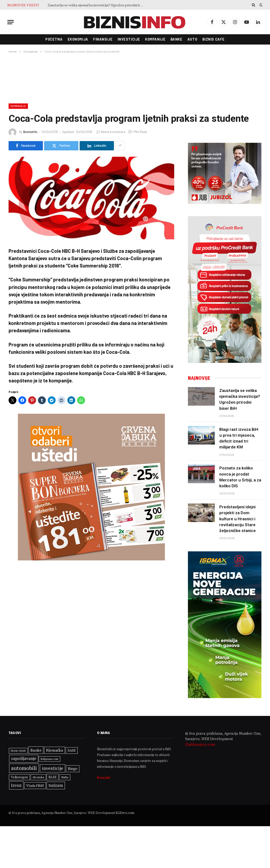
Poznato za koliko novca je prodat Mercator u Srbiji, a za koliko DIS (240, 477)
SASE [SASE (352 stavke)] (72, 750)
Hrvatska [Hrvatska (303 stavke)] (38, 777)
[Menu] (11, 22)
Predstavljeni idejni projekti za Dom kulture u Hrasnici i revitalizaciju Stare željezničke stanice (238, 519)
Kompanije (155, 39)
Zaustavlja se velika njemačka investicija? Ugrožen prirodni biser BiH (97, 5)
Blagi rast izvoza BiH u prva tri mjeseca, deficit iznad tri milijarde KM (239, 438)
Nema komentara (111, 132)
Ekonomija (78, 39)
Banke (177, 39)
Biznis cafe (214, 39)
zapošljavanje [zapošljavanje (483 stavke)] (24, 758)
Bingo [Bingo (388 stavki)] (73, 769)
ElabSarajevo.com (200, 744)
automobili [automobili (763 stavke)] (24, 768)
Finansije (103, 39)
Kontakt (104, 777)
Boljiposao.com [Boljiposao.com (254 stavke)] (49, 759)
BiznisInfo (30, 132)
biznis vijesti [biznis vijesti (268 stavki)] (18, 751)
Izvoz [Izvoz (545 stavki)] (16, 785)
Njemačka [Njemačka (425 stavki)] (55, 750)
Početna (54, 39)
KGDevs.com (125, 813)
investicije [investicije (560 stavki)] (53, 768)
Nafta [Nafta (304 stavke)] (65, 777)
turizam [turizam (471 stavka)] (56, 785)
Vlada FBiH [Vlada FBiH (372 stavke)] (35, 785)
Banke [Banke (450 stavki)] (36, 750)
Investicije (129, 39)
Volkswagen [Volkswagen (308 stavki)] (19, 777)
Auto (192, 39)
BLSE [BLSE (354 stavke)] (53, 777)
